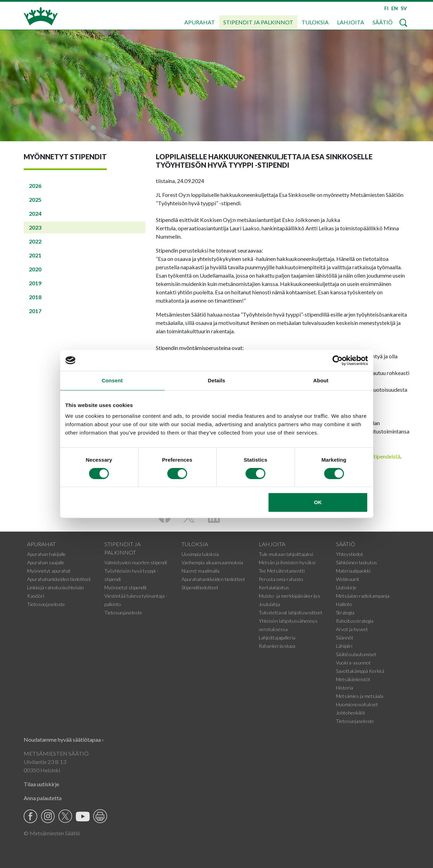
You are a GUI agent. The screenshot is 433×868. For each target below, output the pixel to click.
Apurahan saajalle (46, 562)
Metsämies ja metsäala (360, 696)
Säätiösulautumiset (356, 654)
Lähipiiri (344, 646)
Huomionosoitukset (357, 704)
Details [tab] (217, 380)
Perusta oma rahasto (281, 579)
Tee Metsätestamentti (282, 571)
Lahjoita (351, 22)
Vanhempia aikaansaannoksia (212, 562)
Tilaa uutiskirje (41, 784)
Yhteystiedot (350, 554)
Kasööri (36, 596)
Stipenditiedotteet (200, 587)
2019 (35, 283)
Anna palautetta (43, 798)
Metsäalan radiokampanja (363, 596)
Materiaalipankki (353, 571)
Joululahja (269, 604)
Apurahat (200, 22)
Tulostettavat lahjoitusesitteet (291, 612)
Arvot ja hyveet (352, 629)
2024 (35, 213)
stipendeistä (386, 456)
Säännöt (345, 638)
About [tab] (321, 380)
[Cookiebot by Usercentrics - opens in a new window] (338, 360)
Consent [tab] (112, 380)
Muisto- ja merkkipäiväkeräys (290, 596)
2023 (35, 227)
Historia (344, 688)
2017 (35, 311)
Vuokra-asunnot (353, 663)
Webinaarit (348, 579)
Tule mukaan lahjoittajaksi (286, 554)
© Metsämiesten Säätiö (52, 833)
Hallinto (344, 604)
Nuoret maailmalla (201, 571)
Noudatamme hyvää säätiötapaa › (64, 739)
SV (404, 8)
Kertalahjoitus (274, 587)
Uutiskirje (346, 587)
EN (395, 8)
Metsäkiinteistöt (353, 679)
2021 (35, 255)
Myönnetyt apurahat (49, 571)
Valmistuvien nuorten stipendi (136, 562)
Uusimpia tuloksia (200, 554)
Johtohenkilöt (351, 713)
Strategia (345, 612)
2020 (35, 269)
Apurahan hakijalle (46, 554)
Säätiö (383, 22)
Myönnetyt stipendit (126, 587)
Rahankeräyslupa (277, 646)
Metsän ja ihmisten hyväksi (287, 562)
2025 (35, 200)
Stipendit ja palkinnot (258, 22)
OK (318, 502)
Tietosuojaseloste (46, 604)
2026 (35, 186)
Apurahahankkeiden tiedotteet (59, 579)
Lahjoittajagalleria (277, 638)
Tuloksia (315, 22)
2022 (35, 241)
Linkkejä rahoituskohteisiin (55, 587)
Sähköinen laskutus (356, 562)
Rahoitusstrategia (355, 621)
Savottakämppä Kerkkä (360, 671)
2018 (35, 297)
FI (386, 8)
